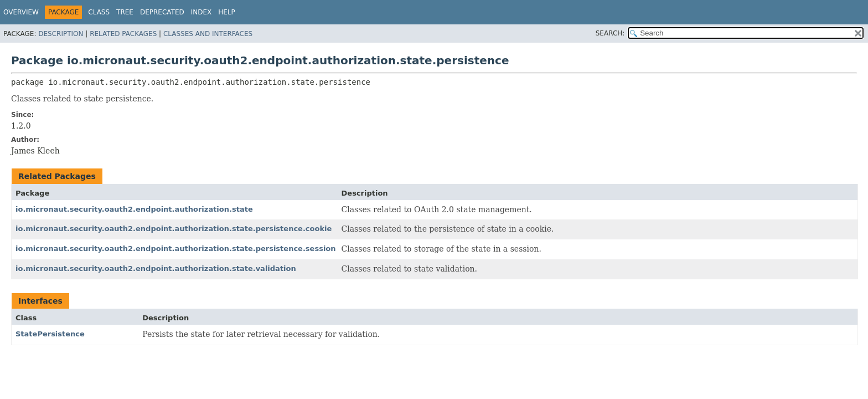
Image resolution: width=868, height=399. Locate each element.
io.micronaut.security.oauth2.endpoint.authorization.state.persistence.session (176, 249)
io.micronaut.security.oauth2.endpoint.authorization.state (134, 209)
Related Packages (123, 34)
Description (61, 34)
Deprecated (162, 12)
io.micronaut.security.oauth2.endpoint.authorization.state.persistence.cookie (174, 229)
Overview (21, 12)
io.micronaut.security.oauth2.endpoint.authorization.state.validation (156, 268)
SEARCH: (610, 33)
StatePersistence (50, 334)
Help (227, 12)
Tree (125, 12)
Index (201, 12)
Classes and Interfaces (208, 34)
